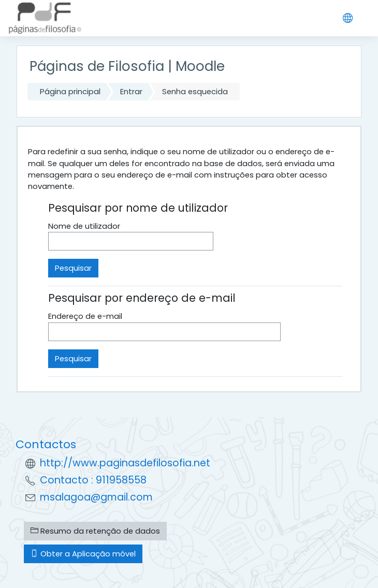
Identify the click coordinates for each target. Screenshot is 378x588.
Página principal (70, 91)
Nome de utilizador (84, 226)
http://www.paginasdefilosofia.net (125, 463)
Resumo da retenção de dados (95, 531)
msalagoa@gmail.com (96, 497)
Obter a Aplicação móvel (83, 554)
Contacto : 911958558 (93, 480)
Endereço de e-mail (85, 316)
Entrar (131, 91)
